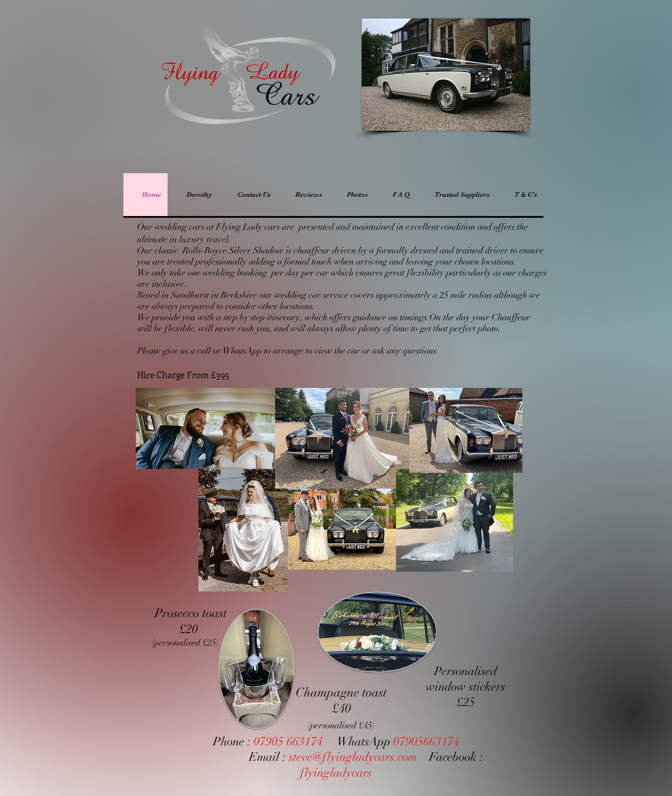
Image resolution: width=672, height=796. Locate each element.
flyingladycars (336, 773)
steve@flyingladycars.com (353, 757)
